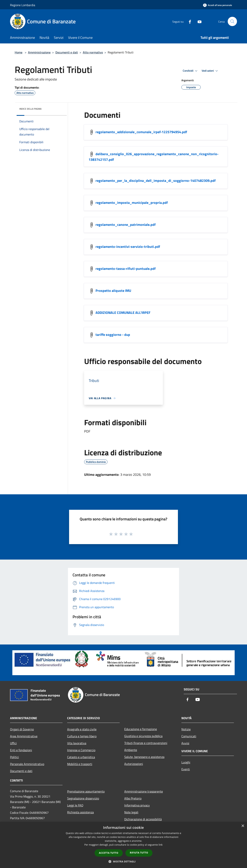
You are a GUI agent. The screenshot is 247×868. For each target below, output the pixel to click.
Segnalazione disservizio (83, 798)
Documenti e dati (67, 52)
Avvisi (185, 743)
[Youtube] (198, 21)
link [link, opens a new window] (161, 845)
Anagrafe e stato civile (82, 729)
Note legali (131, 812)
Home (19, 52)
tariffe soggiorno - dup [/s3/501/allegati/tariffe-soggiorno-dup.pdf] (113, 335)
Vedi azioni (210, 71)
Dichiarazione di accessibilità (143, 819)
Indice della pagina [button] (30, 109)
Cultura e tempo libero (82, 736)
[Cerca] (232, 21)
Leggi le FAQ (75, 805)
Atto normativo (93, 52)
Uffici (13, 743)
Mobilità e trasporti (80, 764)
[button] (123, 861)
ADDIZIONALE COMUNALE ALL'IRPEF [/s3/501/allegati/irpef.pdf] (123, 313)
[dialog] (123, 845)
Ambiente (131, 750)
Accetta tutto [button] (109, 853)
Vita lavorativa (77, 743)
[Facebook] (188, 21)
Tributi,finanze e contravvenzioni (146, 743)
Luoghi (186, 762)
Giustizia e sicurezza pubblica (143, 736)
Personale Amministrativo (27, 764)
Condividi (191, 71)
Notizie (186, 729)
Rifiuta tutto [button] (139, 853)
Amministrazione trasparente (144, 791)
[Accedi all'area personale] (217, 5)
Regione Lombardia (23, 5)
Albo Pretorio (133, 798)
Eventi (186, 769)
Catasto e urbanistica (81, 757)
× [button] (243, 826)
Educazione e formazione (141, 729)
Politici (14, 757)
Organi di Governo (22, 729)
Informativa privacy (137, 805)
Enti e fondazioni (21, 750)
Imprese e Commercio (81, 750)
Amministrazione (39, 52)
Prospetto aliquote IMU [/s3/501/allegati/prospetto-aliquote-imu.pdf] (113, 291)
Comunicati (189, 736)
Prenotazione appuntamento (86, 791)
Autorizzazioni (134, 764)
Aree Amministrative (24, 736)
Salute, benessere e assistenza (144, 757)
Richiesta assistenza (80, 812)
